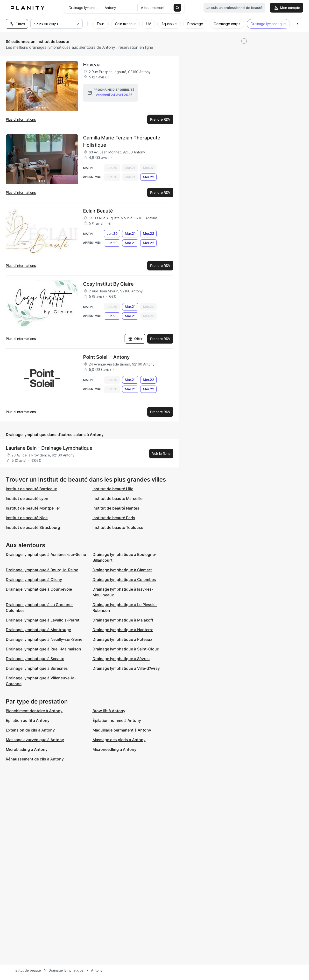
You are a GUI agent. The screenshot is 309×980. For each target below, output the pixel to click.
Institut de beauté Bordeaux (31, 489)
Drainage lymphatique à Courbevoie (39, 589)
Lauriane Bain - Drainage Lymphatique (49, 448)
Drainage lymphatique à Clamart (122, 570)
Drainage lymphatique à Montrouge (38, 630)
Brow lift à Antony (109, 711)
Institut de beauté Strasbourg (33, 527)
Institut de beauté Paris (114, 518)
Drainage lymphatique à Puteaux (122, 639)
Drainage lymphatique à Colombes (124, 580)
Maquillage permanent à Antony (122, 730)
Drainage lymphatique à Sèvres (121, 659)
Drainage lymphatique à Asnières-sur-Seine (46, 554)
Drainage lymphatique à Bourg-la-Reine (42, 570)
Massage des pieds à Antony (119, 740)
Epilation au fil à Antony (28, 720)
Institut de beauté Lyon (27, 498)
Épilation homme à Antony (117, 720)
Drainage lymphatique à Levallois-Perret (43, 620)
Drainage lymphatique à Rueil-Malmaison (43, 649)
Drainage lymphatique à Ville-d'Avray (126, 668)
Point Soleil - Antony (106, 357)
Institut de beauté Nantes (116, 508)
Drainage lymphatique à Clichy (34, 580)
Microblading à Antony (27, 749)
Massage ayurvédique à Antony (35, 740)
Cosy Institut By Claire (108, 284)
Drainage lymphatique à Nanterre (123, 630)
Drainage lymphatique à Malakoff (123, 620)
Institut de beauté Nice (27, 518)
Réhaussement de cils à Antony (35, 759)
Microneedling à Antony (114, 749)
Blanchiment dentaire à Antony (34, 711)
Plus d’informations (21, 119)
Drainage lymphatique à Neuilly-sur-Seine (44, 639)
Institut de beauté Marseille (117, 498)
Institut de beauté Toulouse (118, 527)
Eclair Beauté (98, 211)
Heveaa (92, 65)
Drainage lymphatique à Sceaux (35, 659)
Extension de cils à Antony (30, 730)
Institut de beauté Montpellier (33, 508)
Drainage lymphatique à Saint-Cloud (126, 649)
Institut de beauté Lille (113, 489)
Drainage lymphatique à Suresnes (37, 668)
